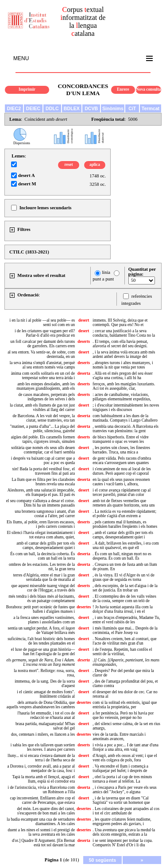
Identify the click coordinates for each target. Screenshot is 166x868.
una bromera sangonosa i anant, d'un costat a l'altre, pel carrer (45, 514)
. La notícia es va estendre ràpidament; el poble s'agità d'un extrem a (124, 514)
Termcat (151, 108)
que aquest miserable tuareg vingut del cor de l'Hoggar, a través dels (43, 588)
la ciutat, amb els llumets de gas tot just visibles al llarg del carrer (42, 407)
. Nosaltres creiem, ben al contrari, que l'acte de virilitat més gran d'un (124, 641)
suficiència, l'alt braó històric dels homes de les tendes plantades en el (41, 641)
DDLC (52, 108)
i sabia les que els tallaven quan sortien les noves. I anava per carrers (43, 747)
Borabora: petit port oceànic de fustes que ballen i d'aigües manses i (41, 609)
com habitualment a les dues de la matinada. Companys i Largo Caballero (125, 418)
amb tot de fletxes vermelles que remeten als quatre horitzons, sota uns (124, 503)
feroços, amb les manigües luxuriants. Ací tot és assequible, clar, (124, 386)
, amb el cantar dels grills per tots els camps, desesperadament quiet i (123, 535)
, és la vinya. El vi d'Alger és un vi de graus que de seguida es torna (124, 577)
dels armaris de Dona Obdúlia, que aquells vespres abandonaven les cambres (41, 705)
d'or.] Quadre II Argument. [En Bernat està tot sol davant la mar (43, 843)
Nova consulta (148, 89)
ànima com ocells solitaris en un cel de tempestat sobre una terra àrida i (43, 376)
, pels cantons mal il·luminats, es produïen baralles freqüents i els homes (125, 524)
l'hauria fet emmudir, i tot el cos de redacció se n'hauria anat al (46, 715)
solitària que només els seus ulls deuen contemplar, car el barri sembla (43, 450)
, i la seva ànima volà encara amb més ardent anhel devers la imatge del (124, 354)
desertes (84, 607)
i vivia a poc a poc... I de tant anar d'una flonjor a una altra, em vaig (125, 747)
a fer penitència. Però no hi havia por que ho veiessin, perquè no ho (123, 715)
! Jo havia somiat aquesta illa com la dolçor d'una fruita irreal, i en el (122, 609)
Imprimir (27, 89)
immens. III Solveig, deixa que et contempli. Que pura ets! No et (120, 323)
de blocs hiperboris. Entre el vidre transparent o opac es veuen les (120, 439)
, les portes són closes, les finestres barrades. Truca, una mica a (121, 450)
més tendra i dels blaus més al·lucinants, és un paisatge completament (42, 599)
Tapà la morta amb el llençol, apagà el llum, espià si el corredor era (43, 779)
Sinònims (113, 108)
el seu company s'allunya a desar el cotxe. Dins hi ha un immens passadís (41, 503)
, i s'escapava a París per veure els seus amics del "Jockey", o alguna (124, 790)
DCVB (91, 108)
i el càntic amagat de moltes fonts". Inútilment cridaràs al (46, 694)
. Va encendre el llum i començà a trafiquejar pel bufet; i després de (120, 768)
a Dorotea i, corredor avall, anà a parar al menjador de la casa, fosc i (41, 768)
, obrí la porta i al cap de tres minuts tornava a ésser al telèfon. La (122, 779)
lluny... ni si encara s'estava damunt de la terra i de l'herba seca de (41, 758)
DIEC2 (14, 108)
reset (69, 165)
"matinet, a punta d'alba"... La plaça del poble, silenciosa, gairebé (43, 429)
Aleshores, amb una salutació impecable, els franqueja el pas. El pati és (41, 492)
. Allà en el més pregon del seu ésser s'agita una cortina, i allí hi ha (122, 376)
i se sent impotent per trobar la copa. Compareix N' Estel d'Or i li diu (123, 843)
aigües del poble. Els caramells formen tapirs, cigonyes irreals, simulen (43, 439)
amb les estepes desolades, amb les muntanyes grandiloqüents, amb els (46, 386)
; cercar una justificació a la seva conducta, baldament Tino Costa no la (124, 333)
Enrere (123, 89)
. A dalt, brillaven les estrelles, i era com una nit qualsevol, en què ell (125, 545)
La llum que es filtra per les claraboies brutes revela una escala (43, 482)
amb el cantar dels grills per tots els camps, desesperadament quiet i (46, 545)
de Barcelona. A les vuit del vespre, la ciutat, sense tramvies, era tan (44, 418)
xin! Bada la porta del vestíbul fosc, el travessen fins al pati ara (43, 471)
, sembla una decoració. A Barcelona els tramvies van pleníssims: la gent (125, 429)
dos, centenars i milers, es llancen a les (43, 734)
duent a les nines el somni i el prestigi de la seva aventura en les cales (42, 832)
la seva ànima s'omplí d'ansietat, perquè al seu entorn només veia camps (42, 365)
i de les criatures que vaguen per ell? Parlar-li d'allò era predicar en (45, 333)
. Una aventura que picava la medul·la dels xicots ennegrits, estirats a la (124, 832)
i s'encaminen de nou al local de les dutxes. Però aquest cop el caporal (122, 471)
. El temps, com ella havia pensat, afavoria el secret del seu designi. (120, 344)
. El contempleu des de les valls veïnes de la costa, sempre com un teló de (124, 599)
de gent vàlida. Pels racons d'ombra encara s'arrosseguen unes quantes (122, 461)
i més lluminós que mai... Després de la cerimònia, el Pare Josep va (125, 630)
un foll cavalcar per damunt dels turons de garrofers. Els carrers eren (43, 344)
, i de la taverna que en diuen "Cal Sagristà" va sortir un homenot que (121, 800)
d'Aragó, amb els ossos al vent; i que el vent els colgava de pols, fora (125, 758)
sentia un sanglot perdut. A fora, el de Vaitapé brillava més (42, 630)
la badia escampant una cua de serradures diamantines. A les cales (41, 822)
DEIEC (33, 108)
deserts (84, 342)
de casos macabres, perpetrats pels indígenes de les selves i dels (46, 397)
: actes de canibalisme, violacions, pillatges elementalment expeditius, (122, 397)
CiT (132, 108)
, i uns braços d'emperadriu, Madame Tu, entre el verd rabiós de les (126, 620)
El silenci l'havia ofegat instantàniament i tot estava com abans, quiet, (41, 535)
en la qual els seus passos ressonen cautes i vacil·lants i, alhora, (121, 482)
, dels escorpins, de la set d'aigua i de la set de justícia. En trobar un (125, 588)
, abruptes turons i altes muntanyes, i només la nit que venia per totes (123, 365)
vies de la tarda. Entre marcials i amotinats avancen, (119, 737)
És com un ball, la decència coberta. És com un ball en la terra (42, 556)
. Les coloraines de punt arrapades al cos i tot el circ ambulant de (126, 811)
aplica (95, 165)
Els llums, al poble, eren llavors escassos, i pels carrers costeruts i (41, 524)
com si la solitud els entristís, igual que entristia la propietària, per (125, 705)
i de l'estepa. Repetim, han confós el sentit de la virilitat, (122, 652)
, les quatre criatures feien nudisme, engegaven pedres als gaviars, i (122, 822)
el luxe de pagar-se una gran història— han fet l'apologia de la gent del (43, 652)
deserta (84, 373)
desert (84, 320)
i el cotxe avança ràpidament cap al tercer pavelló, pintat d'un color (122, 492)
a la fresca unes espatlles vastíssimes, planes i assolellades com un (44, 620)
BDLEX (72, 108)
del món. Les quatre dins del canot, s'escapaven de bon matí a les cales (46, 811)
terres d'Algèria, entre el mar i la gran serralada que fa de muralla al (44, 577)
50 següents (103, 860)
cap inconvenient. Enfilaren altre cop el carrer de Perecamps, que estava (43, 800)
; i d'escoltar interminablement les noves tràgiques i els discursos (126, 407)
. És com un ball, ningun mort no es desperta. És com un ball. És (122, 556)
